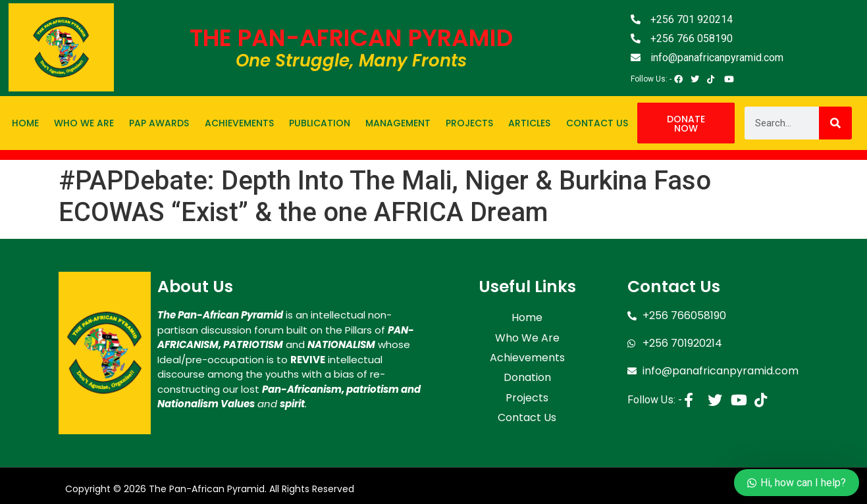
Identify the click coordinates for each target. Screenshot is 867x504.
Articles (529, 123)
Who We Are (84, 123)
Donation (527, 367)
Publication (320, 123)
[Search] (835, 123)
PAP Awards (159, 123)
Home (25, 123)
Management (398, 123)
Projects (469, 123)
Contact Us (597, 123)
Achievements (239, 123)
